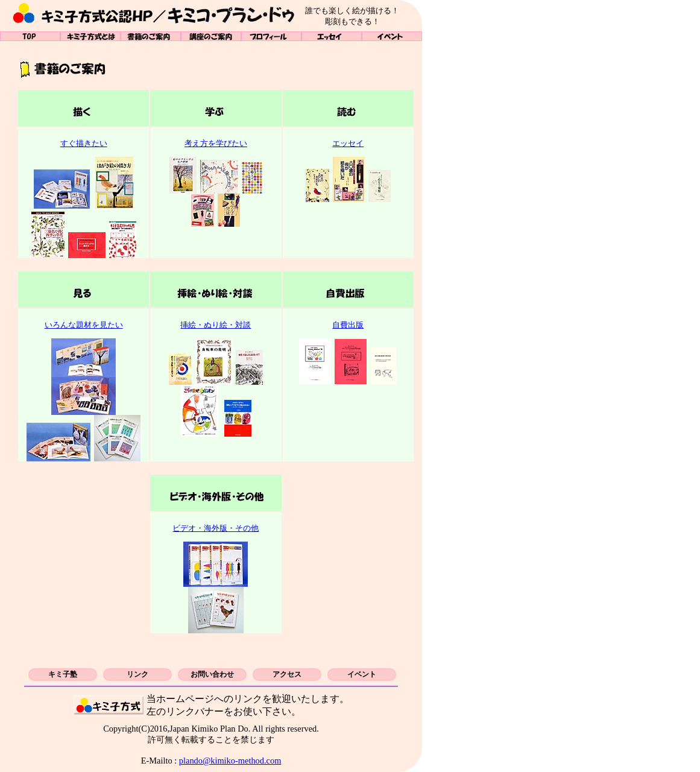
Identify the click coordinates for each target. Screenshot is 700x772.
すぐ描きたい (84, 143)
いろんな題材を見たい (84, 325)
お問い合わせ (212, 674)
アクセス (287, 674)
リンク (137, 674)
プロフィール (271, 36)
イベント (392, 36)
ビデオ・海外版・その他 (216, 528)
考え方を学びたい (216, 143)
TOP (30, 36)
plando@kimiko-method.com (230, 761)
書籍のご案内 (151, 36)
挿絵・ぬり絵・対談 (216, 325)
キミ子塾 (63, 674)
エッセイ (332, 36)
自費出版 (348, 325)
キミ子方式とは (90, 36)
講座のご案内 (211, 36)
